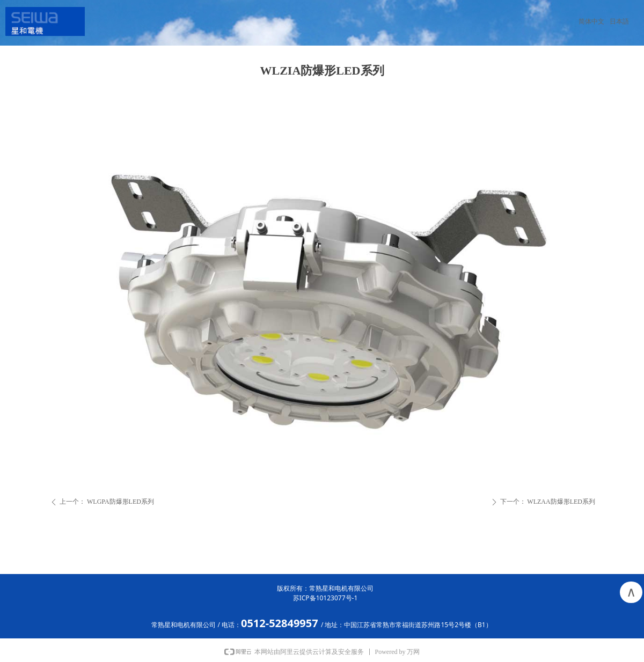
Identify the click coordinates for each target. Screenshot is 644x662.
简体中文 (591, 21)
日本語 (619, 21)
